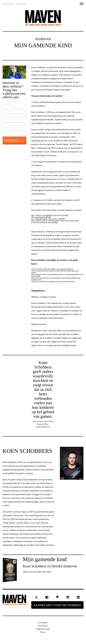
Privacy (43, 632)
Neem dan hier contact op (15, 140)
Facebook (47, 597)
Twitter (57, 597)
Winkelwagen (22, 4)
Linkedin (78, 597)
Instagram (68, 597)
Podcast (37, 597)
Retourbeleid (43, 626)
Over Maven (43, 623)
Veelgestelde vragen (43, 629)
